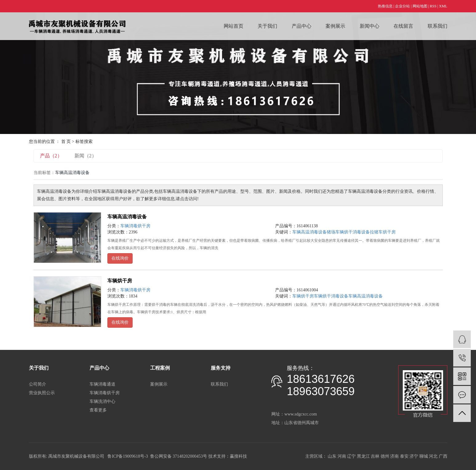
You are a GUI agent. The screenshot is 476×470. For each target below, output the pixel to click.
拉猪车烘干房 (383, 232)
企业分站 (402, 6)
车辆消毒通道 (102, 384)
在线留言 (403, 26)
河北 (433, 456)
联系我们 (438, 26)
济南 (394, 456)
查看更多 (98, 410)
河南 (342, 456)
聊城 (424, 456)
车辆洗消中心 (102, 401)
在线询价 (120, 258)
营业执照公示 (42, 393)
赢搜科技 (238, 456)
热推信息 (385, 6)
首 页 (66, 142)
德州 (385, 456)
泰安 (404, 456)
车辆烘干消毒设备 (331, 296)
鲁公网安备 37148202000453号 (179, 456)
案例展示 (335, 26)
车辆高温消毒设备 (127, 217)
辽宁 (351, 456)
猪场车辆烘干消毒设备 (348, 232)
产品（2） (51, 156)
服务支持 (221, 368)
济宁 (414, 456)
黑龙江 (363, 456)
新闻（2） (86, 156)
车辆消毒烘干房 (135, 226)
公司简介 (38, 384)
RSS (433, 6)
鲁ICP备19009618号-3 (128, 456)
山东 (332, 456)
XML (443, 6)
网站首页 (234, 26)
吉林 (375, 456)
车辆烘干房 (120, 281)
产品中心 (302, 26)
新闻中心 (370, 26)
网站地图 (420, 6)
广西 (443, 456)
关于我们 (267, 26)
